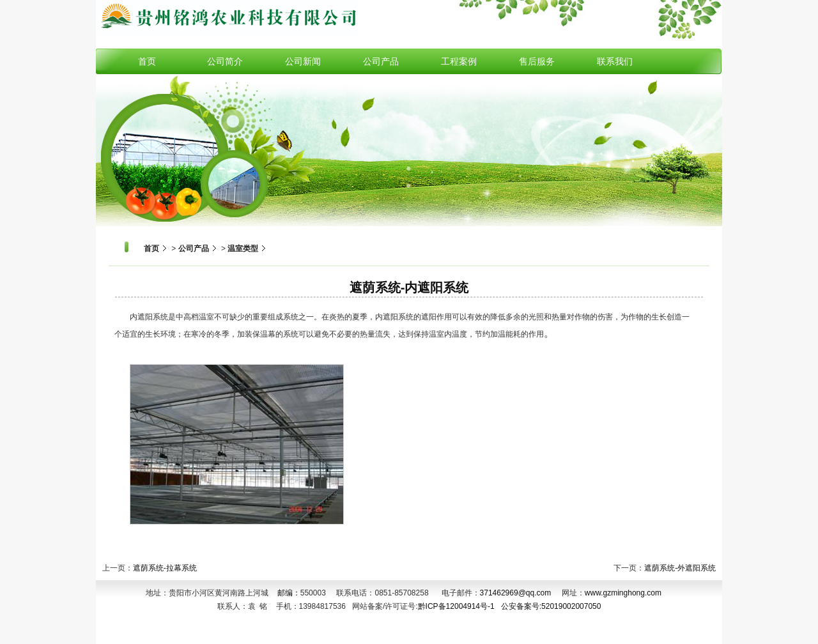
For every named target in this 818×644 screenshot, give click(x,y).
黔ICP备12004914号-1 (456, 606)
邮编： (286, 593)
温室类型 (243, 249)
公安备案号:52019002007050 (551, 606)
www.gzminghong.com (623, 593)
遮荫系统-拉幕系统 (165, 568)
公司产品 (194, 249)
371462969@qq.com (516, 593)
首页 (151, 249)
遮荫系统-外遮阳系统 (680, 568)
